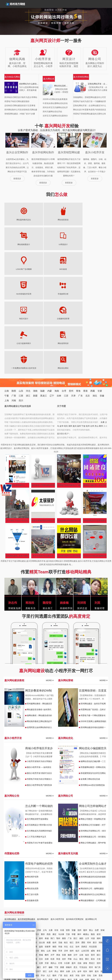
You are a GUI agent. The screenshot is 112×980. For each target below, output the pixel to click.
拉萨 (64, 910)
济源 (39, 856)
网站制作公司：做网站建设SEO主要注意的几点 (92, 815)
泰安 (99, 877)
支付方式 (34, 967)
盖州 (74, 889)
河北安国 (93, 872)
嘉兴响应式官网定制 (75, 845)
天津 (73, 322)
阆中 (79, 860)
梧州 (20, 905)
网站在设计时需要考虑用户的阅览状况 (90, 110)
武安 (31, 877)
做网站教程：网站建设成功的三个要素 (39, 642)
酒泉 (29, 910)
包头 (83, 918)
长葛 (62, 856)
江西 (21, 322)
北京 (88, 322)
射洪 (99, 860)
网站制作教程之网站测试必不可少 (39, 648)
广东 (80, 322)
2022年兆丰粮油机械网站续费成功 (95, 482)
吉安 (12, 901)
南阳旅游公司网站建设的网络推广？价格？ (43, 412)
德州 (72, 877)
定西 (18, 910)
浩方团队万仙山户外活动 (17, 446)
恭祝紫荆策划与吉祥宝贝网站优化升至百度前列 (93, 700)
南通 (49, 868)
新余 (24, 901)
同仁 (20, 914)
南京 (66, 868)
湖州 (70, 352)
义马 (45, 856)
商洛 (58, 881)
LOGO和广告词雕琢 (16, 245)
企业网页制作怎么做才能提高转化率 (69, 482)
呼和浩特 (91, 918)
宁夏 (7, 322)
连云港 (42, 868)
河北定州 (8, 877)
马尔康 (61, 860)
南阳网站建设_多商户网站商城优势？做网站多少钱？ (17, 482)
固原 (51, 905)
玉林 (95, 901)
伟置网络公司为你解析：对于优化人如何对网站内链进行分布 (93, 751)
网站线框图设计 (63, 220)
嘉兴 (75, 352)
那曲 (47, 910)
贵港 (101, 901)
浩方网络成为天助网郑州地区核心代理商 (39, 757)
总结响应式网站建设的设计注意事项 (20, 106)
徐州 (54, 868)
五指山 (36, 918)
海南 (57, 317)
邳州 (89, 868)
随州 (35, 864)
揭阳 (81, 864)
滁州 (31, 860)
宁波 (83, 352)
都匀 (49, 914)
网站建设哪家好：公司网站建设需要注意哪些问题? (93, 827)
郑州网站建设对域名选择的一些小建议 (93, 654)
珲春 (70, 885)
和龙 (58, 885)
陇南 (12, 910)
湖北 (95, 322)
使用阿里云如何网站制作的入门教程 (39, 654)
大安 (99, 885)
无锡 (60, 868)
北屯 (6, 897)
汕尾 (18, 868)
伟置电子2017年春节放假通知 (40, 769)
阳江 (75, 864)
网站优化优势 (33, 814)
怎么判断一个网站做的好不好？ (39, 732)
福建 (42, 317)
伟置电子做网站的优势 (39, 789)
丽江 (99, 881)
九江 (49, 901)
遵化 (43, 877)
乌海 (77, 918)
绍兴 (66, 352)
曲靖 (24, 885)
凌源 (35, 889)
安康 (64, 881)
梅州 (24, 868)
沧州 (77, 872)
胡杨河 (69, 893)
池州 (79, 856)
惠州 (29, 868)
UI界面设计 (87, 220)
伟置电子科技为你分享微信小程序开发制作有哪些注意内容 (39, 706)
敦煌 (93, 905)
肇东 (12, 893)
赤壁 (29, 864)
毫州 (85, 856)
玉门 (99, 905)
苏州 (77, 868)
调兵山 (53, 889)
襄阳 (64, 864)
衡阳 (54, 872)
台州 (92, 352)
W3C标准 (40, 245)
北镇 (79, 889)
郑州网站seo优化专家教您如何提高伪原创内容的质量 (93, 712)
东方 (12, 918)
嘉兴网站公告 (12, 722)
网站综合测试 (40, 294)
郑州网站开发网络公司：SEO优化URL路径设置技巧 (93, 757)
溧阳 (83, 868)
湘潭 (35, 872)
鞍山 (18, 889)
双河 (91, 893)
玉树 (14, 914)
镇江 (72, 868)
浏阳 (6, 872)
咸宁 (18, 864)
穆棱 (51, 893)
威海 (93, 877)
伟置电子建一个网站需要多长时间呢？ (93, 642)
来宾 (72, 901)
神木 (24, 881)
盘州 (83, 914)
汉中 (75, 881)
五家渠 (13, 897)
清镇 (89, 914)
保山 (12, 885)
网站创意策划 (40, 220)
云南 (7, 317)
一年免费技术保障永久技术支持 (16, 294)
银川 (70, 905)
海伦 (6, 893)
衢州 (101, 352)
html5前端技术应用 (63, 245)
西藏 (93, 317)
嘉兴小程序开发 (13, 664)
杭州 (88, 352)
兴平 (52, 881)
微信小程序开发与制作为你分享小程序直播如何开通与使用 (39, 700)
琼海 (29, 918)
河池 (77, 901)
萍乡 (43, 901)
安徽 (102, 322)
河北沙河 (18, 877)
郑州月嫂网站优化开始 (52, 112)
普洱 (93, 881)
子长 (29, 881)
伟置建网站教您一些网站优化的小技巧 (93, 694)
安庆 (12, 860)
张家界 (48, 872)
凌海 (85, 889)
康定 (54, 860)
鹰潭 (18, 901)
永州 (24, 872)
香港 (85, 317)
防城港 (7, 905)
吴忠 (56, 905)
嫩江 (39, 893)
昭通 (6, 885)
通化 (6, 889)
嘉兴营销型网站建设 (26, 845)
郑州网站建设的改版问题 (91, 808)
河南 (14, 326)
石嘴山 (63, 905)
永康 (102, 348)
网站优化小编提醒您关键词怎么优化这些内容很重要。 (93, 675)
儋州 (43, 918)
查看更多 (17, 179)
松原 (52, 885)
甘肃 (100, 317)
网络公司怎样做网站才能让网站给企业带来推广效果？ (93, 732)
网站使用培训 (87, 269)
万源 (68, 860)
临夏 (87, 905)
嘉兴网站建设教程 (14, 606)
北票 (41, 889)
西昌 (49, 860)
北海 (14, 905)
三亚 (54, 918)
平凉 (35, 910)
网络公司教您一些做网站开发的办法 (93, 746)
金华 (61, 352)
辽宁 (52, 322)
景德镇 (30, 901)
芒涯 (95, 910)
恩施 (12, 864)
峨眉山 (86, 860)
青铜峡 (32, 905)
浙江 (28, 322)
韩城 (41, 881)
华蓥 (74, 860)
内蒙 (50, 317)
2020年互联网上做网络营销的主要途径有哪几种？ (93, 648)
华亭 (6, 910)
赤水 (77, 914)
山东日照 (85, 877)
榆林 (70, 881)
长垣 (56, 856)
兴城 (29, 889)
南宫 (25, 877)
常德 (60, 872)
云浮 (87, 864)
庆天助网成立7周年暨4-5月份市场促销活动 (39, 751)
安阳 (68, 856)
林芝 (58, 910)
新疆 (35, 322)
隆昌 (93, 860)
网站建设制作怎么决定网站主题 (93, 821)
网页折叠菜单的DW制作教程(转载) (39, 617)
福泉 (43, 914)
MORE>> (50, 606)
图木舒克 (22, 897)
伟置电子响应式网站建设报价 (17, 101)
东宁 (45, 893)
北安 (33, 893)
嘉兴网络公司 (66, 722)
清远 (12, 868)
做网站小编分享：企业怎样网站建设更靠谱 (95, 412)
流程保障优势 (33, 808)
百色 (89, 901)
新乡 (18, 856)
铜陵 (6, 860)
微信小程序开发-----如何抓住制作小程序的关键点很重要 (39, 694)
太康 (51, 856)
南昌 (37, 901)
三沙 (49, 918)
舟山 (97, 352)
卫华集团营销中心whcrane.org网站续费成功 (17, 412)
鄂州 (58, 864)
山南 (52, 910)
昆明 (29, 885)
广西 (14, 322)
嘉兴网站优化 (66, 664)
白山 (75, 885)
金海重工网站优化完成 (90, 705)
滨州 (66, 877)
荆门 (52, 864)
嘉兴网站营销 (66, 606)
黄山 (91, 856)
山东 (21, 317)
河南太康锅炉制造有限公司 (43, 446)
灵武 (39, 905)
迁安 (37, 877)
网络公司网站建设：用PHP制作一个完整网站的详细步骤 (93, 769)
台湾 (64, 317)
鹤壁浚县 (31, 856)
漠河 (99, 889)
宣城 (102, 856)
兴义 (66, 914)
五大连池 (25, 893)
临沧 (87, 881)
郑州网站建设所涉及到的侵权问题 (93, 803)
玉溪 (18, 885)
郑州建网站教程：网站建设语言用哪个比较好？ (39, 630)
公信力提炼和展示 (63, 269)
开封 (24, 856)
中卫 (45, 905)
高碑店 (84, 872)
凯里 (54, 914)
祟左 (66, 901)
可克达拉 (83, 893)
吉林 (59, 322)
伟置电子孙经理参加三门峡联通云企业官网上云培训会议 (69, 412)
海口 (60, 918)
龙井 (64, 885)
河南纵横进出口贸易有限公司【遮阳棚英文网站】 (95, 447)
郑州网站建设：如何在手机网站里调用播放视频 (93, 630)
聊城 (54, 877)
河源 (93, 864)
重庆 (43, 860)
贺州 (83, 901)
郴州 (29, 872)
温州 (79, 352)
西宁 (31, 914)
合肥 (97, 856)
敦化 (81, 885)
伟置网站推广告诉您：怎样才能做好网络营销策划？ (93, 636)
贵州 (71, 317)
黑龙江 (44, 322)
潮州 (99, 864)
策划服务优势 (33, 826)
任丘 (72, 872)
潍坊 (12, 881)
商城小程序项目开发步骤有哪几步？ (39, 675)
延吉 (93, 885)
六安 (25, 860)
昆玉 (75, 893)
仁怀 (72, 914)
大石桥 (67, 889)
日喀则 (76, 910)
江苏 (66, 322)
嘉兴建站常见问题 (68, 779)
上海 (7, 326)
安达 (18, 893)
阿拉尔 (30, 897)
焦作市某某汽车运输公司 (43, 482)
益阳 (41, 872)
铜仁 (95, 914)
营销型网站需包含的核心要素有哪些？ (69, 447)
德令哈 (102, 910)
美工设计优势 (33, 820)
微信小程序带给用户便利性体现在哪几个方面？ (39, 712)
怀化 (18, 872)
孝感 (47, 864)
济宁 (6, 881)
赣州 (54, 901)
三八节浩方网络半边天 (37, 763)
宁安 (56, 893)
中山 (6, 868)
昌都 (70, 910)
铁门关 (98, 893)
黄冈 (41, 864)
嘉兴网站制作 (43, 845)
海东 (25, 914)
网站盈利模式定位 (16, 220)
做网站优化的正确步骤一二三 (93, 687)
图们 (87, 885)
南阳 (12, 856)
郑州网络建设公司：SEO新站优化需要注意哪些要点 (93, 763)
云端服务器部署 (40, 269)
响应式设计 (16, 269)
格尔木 (7, 914)
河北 (28, 317)
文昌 (24, 918)
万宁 (18, 918)
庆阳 (24, 910)
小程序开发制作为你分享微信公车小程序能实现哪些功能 (39, 688)
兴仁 (60, 914)
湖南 (35, 317)
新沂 (95, 868)
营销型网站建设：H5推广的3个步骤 (20, 114)
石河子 (38, 897)
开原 (47, 889)
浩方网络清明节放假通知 (37, 745)
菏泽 (60, 877)
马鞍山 (19, 860)
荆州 (24, 864)
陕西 (14, 317)
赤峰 (72, 918)
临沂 (77, 877)
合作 (81, 905)
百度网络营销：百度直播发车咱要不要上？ (93, 617)
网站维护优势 (33, 803)
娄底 (12, 872)
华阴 (35, 881)
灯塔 (60, 889)
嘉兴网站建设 (10, 845)
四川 (21, 326)
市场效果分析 (87, 245)
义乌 (74, 897)
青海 (78, 317)
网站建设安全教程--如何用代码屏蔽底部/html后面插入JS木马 (40, 636)
